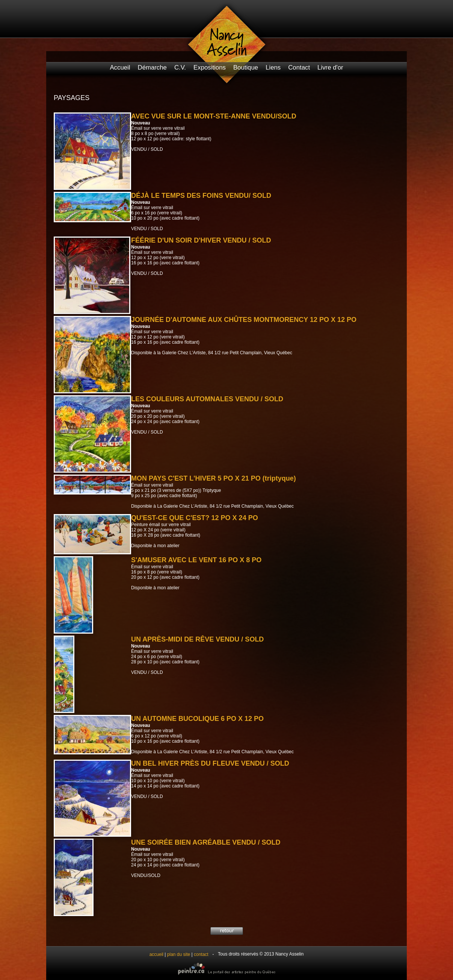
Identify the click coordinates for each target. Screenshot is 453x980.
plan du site (179, 954)
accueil (156, 954)
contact (201, 954)
